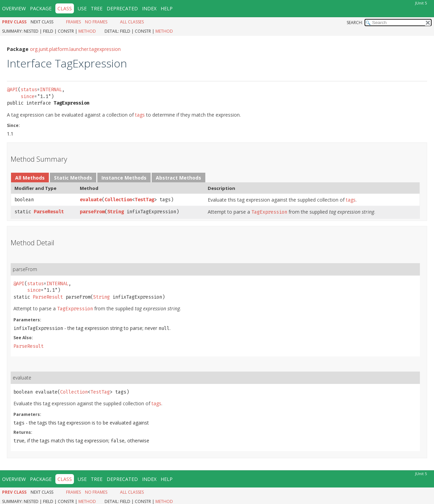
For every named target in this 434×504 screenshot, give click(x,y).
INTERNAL (51, 90)
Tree (97, 8)
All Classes (132, 22)
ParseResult (49, 212)
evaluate (91, 200)
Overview (14, 8)
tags (140, 115)
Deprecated (122, 8)
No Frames (96, 22)
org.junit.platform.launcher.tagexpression (75, 49)
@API (12, 90)
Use (82, 8)
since (28, 96)
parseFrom (92, 212)
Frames (73, 22)
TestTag (144, 200)
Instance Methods (124, 178)
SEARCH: (355, 23)
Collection (118, 200)
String (116, 212)
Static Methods (73, 178)
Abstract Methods (178, 178)
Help (167, 8)
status (29, 90)
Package (41, 8)
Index (149, 8)
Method (87, 31)
